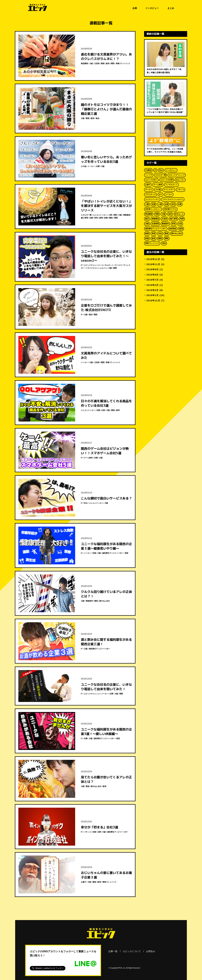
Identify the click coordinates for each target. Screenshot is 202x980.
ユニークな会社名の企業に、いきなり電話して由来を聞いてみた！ (106, 687)
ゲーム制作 (88, 458)
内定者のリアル (170, 209)
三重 (147, 204)
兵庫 (98, 166)
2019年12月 (153, 259)
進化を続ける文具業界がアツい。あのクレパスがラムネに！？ (106, 56)
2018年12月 (153, 301)
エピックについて (132, 951)
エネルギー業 (86, 215)
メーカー (91, 166)
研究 (96, 218)
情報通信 (127, 215)
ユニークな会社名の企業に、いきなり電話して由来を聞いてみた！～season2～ (106, 256)
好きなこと (179, 214)
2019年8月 (153, 275)
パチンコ (87, 832)
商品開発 (84, 63)
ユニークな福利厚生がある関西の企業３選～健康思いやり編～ (106, 546)
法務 (91, 218)
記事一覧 (113, 951)
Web (86, 503)
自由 (160, 233)
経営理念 (173, 229)
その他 (84, 166)
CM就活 (148, 170)
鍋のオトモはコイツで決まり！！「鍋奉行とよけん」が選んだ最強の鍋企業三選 (106, 109)
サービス (118, 265)
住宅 (173, 204)
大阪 (91, 63)
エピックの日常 (167, 180)
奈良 (170, 214)
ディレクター (169, 190)
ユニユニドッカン (100, 215)
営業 (115, 215)
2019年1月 (153, 295)
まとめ (171, 8)
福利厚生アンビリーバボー (113, 553)
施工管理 (84, 218)
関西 (113, 63)
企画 (135, 8)
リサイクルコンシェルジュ (96, 268)
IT (82, 265)
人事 (110, 215)
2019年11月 (153, 264)
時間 (182, 219)
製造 (103, 63)
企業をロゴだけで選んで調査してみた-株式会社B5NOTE (106, 308)
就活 (91, 315)
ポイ (161, 195)
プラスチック (150, 195)
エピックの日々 (151, 180)
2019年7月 (153, 280)
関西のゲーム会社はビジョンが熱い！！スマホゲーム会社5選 (105, 451)
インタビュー (152, 8)
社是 (180, 224)
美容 (127, 553)
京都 (98, 410)
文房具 (97, 63)
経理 (101, 218)
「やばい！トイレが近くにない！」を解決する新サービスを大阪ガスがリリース (106, 206)
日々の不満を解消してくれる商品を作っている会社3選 (106, 403)
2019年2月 (153, 290)
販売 (108, 63)
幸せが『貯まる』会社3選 (99, 827)
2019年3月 (153, 285)
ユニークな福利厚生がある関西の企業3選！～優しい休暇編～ (106, 731)
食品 (97, 118)
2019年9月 (153, 269)
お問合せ (151, 951)
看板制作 (89, 601)
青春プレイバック (123, 63)
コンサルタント (107, 265)
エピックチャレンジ (92, 265)
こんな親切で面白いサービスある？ (106, 498)
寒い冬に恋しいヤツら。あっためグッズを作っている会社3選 (106, 159)
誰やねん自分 (105, 601)
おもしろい (180, 180)
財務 (106, 218)
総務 (147, 233)
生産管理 (155, 224)
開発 (111, 218)
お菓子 (84, 882)
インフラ (149, 175)
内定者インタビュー (153, 209)
